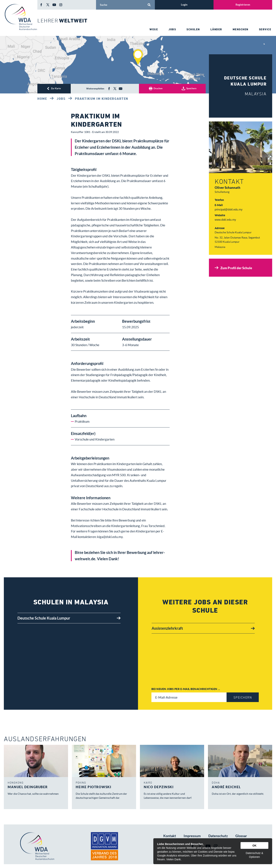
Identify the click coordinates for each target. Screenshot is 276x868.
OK (254, 846)
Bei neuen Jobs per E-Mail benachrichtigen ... (186, 689)
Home (42, 99)
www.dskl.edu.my (225, 220)
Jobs (61, 99)
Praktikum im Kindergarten (102, 99)
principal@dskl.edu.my (229, 210)
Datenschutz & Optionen (254, 855)
